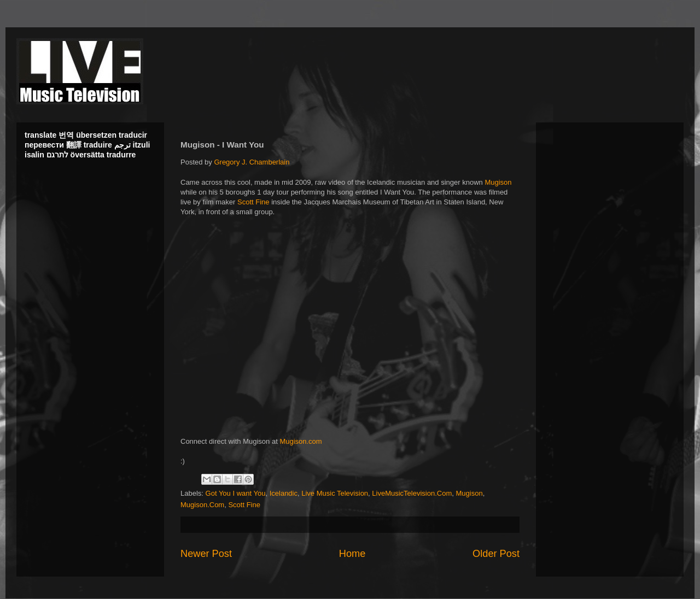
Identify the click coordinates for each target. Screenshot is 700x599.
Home (352, 554)
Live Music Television (335, 493)
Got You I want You (236, 493)
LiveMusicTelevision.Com (412, 493)
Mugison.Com (202, 505)
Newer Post (206, 554)
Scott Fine (253, 202)
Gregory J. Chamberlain (252, 162)
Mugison (498, 182)
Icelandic (284, 493)
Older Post (496, 554)
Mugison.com (301, 441)
